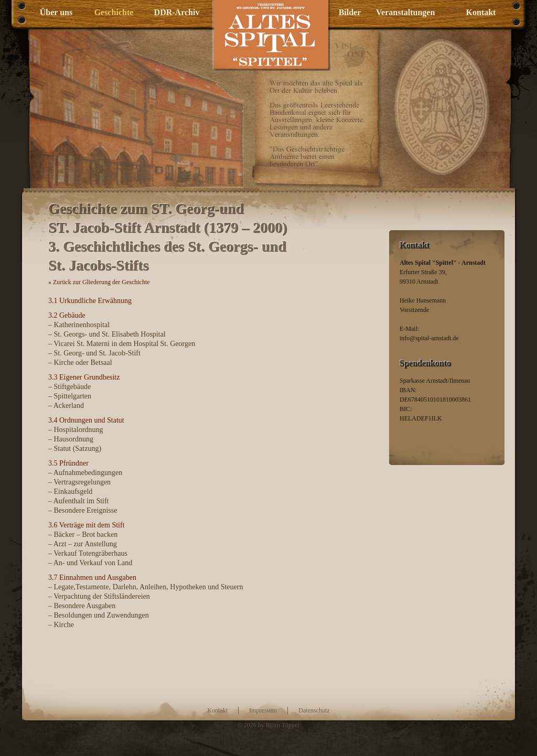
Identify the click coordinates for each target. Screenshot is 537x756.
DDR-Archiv (177, 12)
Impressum (263, 710)
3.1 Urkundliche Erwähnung (90, 301)
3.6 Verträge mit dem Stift (87, 525)
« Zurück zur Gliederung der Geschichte (99, 282)
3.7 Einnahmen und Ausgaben (92, 577)
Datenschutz (314, 710)
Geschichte (114, 12)
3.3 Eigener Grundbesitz (84, 377)
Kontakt (481, 12)
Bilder (350, 12)
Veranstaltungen (402, 12)
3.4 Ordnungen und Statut (86, 420)
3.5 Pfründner (68, 463)
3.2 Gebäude (67, 315)
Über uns (56, 12)
